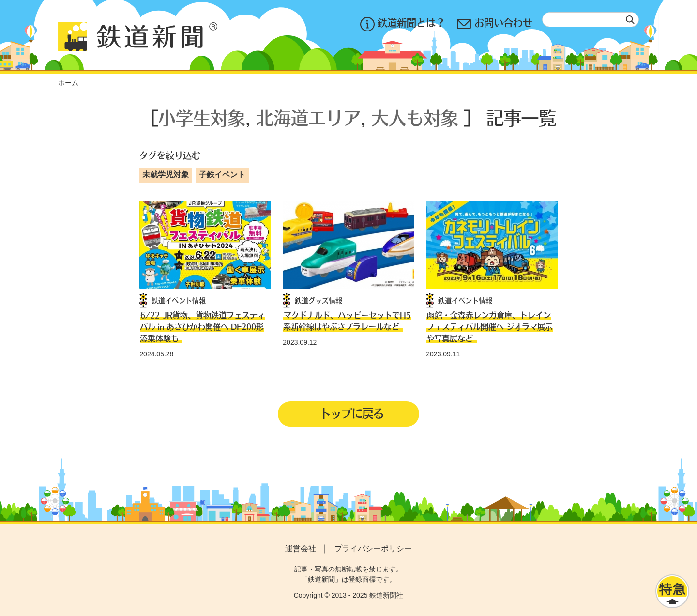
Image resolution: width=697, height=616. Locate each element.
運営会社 (301, 548)
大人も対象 (415, 117)
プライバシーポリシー (373, 548)
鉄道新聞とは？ (403, 24)
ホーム (68, 83)
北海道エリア (308, 117)
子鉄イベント (222, 175)
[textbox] (591, 20)
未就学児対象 (166, 175)
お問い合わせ (495, 24)
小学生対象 (202, 117)
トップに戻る (351, 413)
